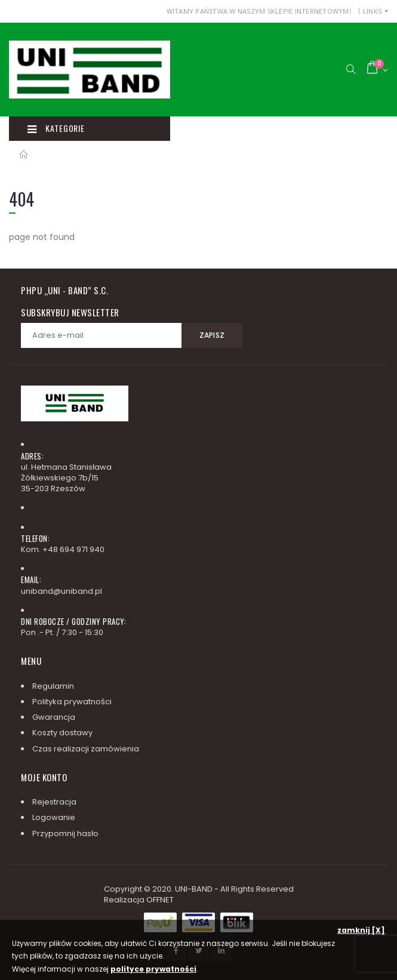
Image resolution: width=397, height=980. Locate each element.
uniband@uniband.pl (61, 591)
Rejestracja (54, 802)
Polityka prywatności (72, 702)
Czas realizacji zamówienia (86, 749)
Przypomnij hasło (65, 833)
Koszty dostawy (62, 733)
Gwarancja (54, 717)
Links (372, 11)
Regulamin (53, 686)
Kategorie (56, 128)
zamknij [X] (361, 930)
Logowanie (54, 817)
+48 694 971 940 (73, 549)
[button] (351, 70)
